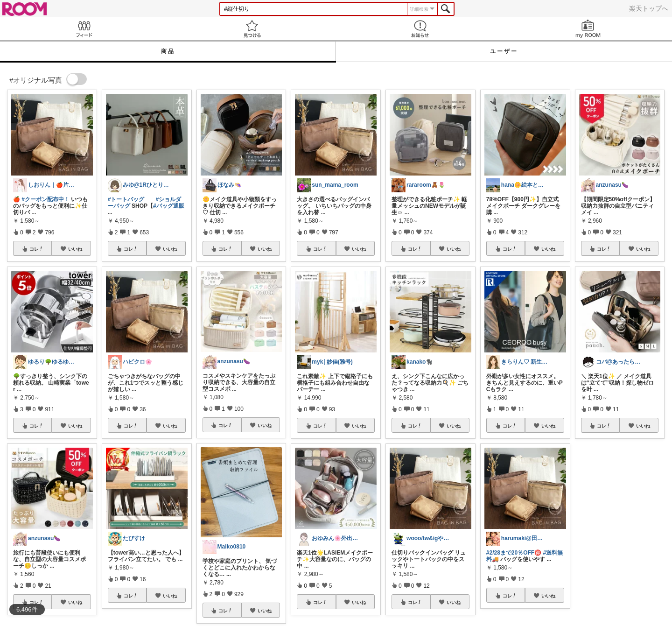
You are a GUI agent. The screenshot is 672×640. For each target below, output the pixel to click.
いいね (75, 249)
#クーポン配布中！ (45, 199)
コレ (36, 249)
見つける (252, 29)
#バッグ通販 (169, 206)
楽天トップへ (649, 8)
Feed (84, 29)
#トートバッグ (126, 199)
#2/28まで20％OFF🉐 (514, 553)
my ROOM (588, 29)
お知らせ (420, 29)
